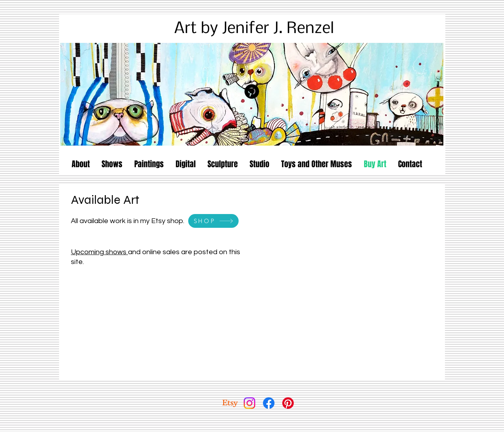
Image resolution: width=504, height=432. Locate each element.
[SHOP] (213, 221)
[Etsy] (230, 403)
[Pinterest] (252, 91)
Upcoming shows (99, 252)
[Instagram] (249, 403)
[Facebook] (269, 403)
